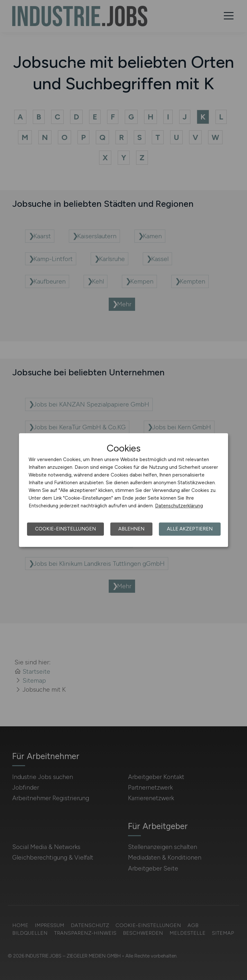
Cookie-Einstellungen (65, 529)
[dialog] (123, 490)
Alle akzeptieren (190, 529)
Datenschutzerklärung (179, 506)
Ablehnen (131, 529)
